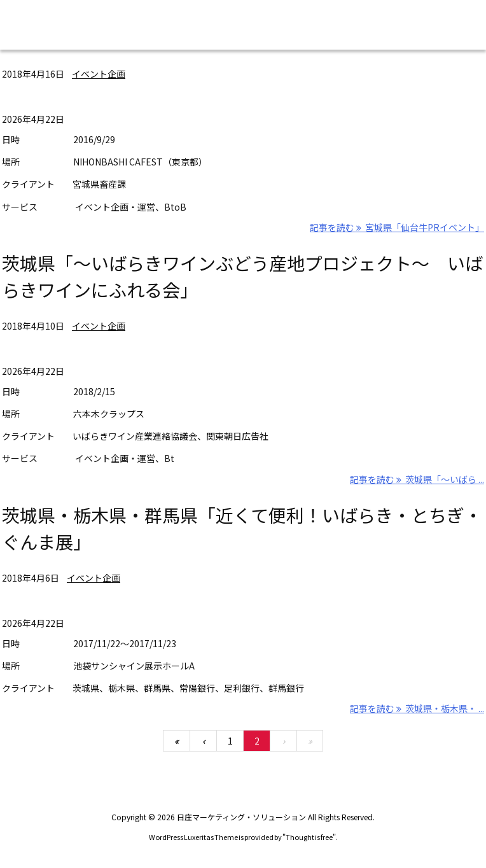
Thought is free (309, 837)
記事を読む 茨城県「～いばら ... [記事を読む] (417, 479)
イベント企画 (99, 74)
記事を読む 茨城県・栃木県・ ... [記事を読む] (417, 708)
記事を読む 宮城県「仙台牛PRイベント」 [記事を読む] (397, 227)
